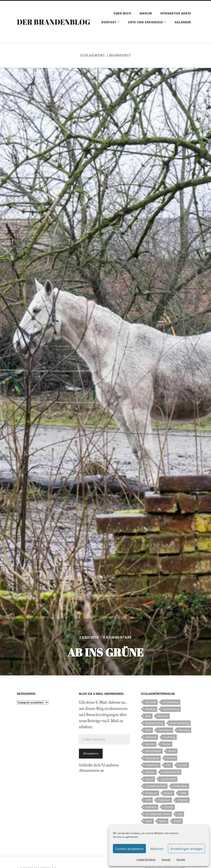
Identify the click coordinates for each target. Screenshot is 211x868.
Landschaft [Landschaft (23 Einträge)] (168, 779)
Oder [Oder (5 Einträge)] (183, 793)
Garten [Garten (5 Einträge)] (150, 744)
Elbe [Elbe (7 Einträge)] (148, 730)
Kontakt (166, 859)
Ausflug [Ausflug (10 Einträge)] (150, 709)
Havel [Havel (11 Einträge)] (172, 751)
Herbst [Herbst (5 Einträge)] (171, 758)
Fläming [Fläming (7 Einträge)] (184, 730)
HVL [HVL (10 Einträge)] (169, 765)
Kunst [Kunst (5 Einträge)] (149, 779)
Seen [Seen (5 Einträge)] (149, 821)
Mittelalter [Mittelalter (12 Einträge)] (180, 786)
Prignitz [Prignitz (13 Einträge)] (183, 800)
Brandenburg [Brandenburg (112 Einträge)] (180, 723)
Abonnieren (91, 754)
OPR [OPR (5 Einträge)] (148, 800)
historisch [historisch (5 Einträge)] (152, 765)
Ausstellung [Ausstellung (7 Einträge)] (171, 709)
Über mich (122, 13)
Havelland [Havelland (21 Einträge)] (152, 758)
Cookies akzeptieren (129, 849)
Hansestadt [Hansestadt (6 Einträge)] (153, 751)
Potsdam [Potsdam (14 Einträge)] (164, 800)
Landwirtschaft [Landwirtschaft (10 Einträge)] (156, 786)
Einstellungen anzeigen (186, 849)
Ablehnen (157, 849)
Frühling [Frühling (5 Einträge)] (169, 737)
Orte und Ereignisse (145, 22)
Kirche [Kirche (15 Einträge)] (183, 765)
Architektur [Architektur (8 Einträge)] (171, 702)
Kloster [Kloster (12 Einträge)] (150, 772)
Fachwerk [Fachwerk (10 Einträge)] (165, 730)
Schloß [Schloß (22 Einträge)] (168, 807)
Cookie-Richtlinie (146, 859)
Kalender (183, 22)
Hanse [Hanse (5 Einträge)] (166, 744)
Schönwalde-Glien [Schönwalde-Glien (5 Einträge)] (158, 814)
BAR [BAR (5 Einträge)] (148, 716)
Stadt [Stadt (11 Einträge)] (178, 821)
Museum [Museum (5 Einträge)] (151, 793)
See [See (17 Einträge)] (180, 814)
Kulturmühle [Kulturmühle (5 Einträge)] (171, 772)
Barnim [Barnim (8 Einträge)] (163, 716)
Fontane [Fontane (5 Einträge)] (151, 737)
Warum (146, 13)
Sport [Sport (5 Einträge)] (163, 821)
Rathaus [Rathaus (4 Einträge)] (151, 807)
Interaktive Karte (176, 13)
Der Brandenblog (54, 22)
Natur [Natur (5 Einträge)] (169, 793)
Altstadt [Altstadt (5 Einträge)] (151, 702)
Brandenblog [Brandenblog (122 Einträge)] (154, 723)
